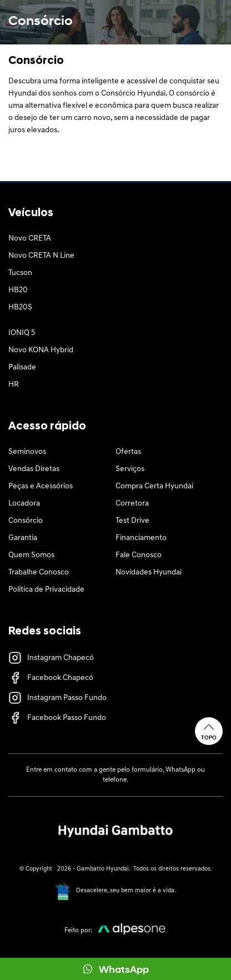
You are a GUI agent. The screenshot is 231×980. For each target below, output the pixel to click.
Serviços (130, 469)
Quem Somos (31, 555)
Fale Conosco (139, 555)
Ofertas (128, 452)
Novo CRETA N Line (41, 256)
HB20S (20, 307)
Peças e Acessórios (41, 486)
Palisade (22, 367)
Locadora (24, 504)
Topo (209, 731)
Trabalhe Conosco (39, 572)
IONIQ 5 (22, 333)
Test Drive (132, 521)
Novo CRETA (30, 239)
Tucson (20, 273)
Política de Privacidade (46, 590)
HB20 (18, 290)
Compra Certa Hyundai (154, 486)
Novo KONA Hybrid (41, 350)
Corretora (132, 504)
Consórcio (26, 521)
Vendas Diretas (34, 469)
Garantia (23, 538)
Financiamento (141, 538)
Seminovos (27, 452)
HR (14, 385)
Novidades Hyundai (149, 572)
